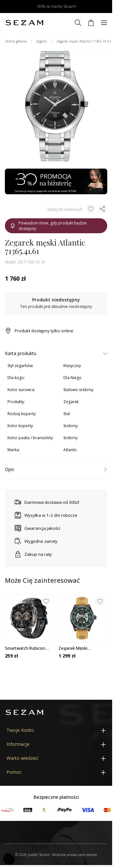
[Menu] (104, 23)
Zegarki (41, 41)
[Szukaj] (78, 23)
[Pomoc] (56, 772)
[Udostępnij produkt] (102, 209)
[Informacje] (56, 744)
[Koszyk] (91, 23)
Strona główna (16, 41)
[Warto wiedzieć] (56, 758)
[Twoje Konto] (56, 730)
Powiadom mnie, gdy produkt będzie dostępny (48, 226)
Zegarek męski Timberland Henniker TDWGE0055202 (79, 648)
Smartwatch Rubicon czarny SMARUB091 (25, 648)
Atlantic (70, 450)
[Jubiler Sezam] (24, 23)
